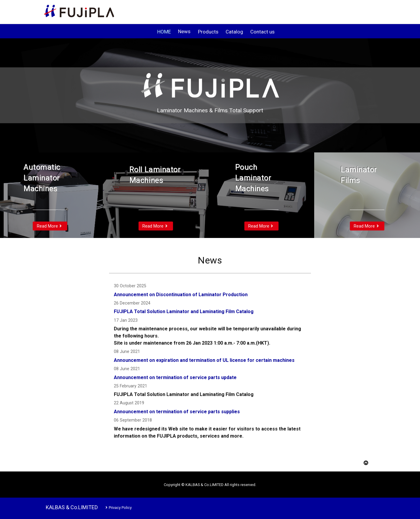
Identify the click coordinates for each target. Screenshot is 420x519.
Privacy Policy (118, 508)
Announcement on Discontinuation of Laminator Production (181, 295)
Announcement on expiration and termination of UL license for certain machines (204, 360)
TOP (371, 463)
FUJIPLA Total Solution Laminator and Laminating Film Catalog (184, 311)
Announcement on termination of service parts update (175, 377)
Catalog (234, 32)
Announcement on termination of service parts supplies (177, 412)
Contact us (262, 32)
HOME (164, 32)
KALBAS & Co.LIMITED (72, 507)
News (184, 32)
